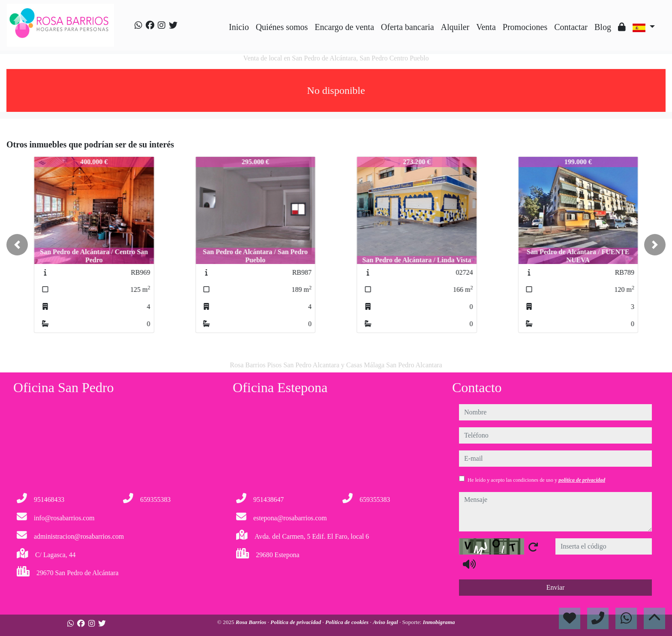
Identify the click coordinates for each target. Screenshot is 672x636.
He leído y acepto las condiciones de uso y (536, 480)
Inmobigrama (439, 622)
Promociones (525, 27)
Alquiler (455, 27)
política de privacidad (582, 480)
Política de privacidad (296, 622)
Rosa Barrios (252, 622)
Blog (603, 27)
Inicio (239, 27)
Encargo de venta (344, 27)
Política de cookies (348, 622)
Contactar (571, 27)
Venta (486, 27)
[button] (17, 245)
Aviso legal (386, 622)
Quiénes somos (282, 27)
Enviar (556, 587)
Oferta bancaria (408, 27)
